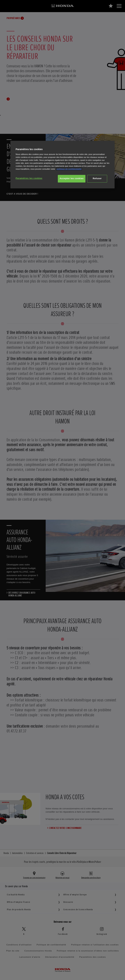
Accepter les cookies (72, 178)
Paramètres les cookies (29, 178)
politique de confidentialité (69, 169)
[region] (62, 165)
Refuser (97, 178)
